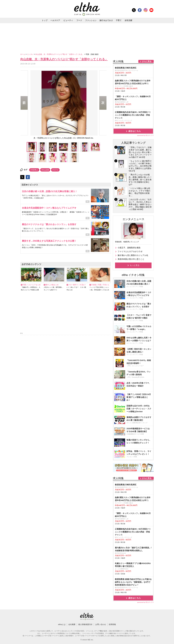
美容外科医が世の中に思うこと (131, 259)
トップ (45, 20)
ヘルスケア (55, 20)
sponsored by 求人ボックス (145, 135)
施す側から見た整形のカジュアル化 (133, 255)
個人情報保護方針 (85, 624)
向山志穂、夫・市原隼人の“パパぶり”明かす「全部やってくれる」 (60, 54)
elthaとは (62, 624)
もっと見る (135, 265)
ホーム (23, 54)
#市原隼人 (34, 170)
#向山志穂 (45, 170)
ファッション (91, 20)
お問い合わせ (101, 624)
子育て (119, 20)
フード (79, 20)
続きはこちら (135, 131)
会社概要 (72, 624)
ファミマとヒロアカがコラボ (130, 251)
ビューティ (68, 20)
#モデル (55, 170)
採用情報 (112, 624)
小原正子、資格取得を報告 (129, 248)
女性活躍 (128, 20)
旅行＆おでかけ (106, 20)
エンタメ (31, 54)
